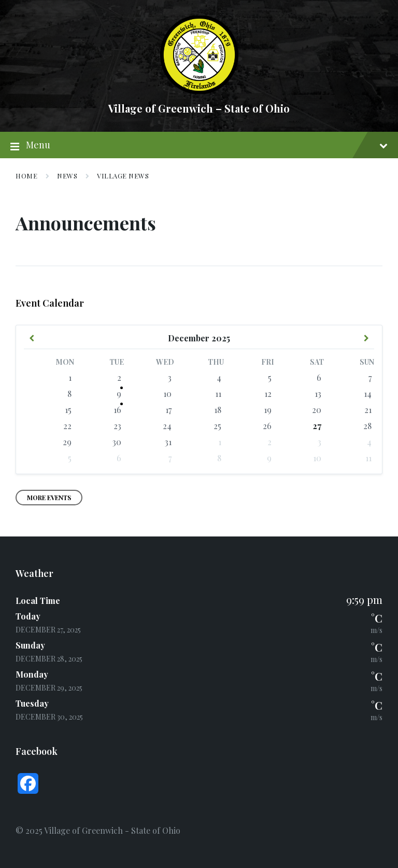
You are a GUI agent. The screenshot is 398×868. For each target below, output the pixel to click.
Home (26, 176)
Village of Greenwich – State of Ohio (199, 108)
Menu (199, 145)
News (67, 176)
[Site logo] (199, 91)
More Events (49, 498)
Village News (123, 176)
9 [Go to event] (119, 394)
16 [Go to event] (117, 410)
